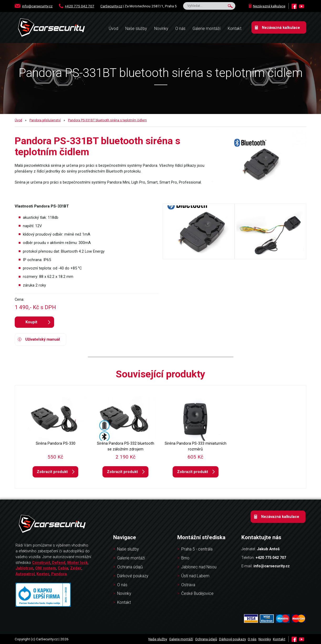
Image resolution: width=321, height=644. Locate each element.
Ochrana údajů (130, 567)
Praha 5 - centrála (197, 549)
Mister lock (77, 563)
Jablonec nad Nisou (199, 567)
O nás (180, 29)
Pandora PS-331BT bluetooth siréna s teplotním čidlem (107, 120)
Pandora (59, 574)
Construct (41, 563)
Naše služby (136, 29)
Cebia (63, 568)
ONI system (46, 568)
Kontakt (235, 29)
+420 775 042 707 (80, 6)
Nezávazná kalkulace (269, 6)
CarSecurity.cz (111, 6)
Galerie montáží (206, 29)
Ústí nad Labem (195, 576)
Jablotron (24, 568)
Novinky (161, 29)
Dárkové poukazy (133, 576)
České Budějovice (197, 594)
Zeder (76, 568)
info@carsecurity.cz (37, 6)
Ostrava (188, 585)
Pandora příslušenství (45, 120)
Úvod (18, 120)
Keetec (43, 574)
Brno (185, 558)
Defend (59, 563)
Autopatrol (25, 574)
